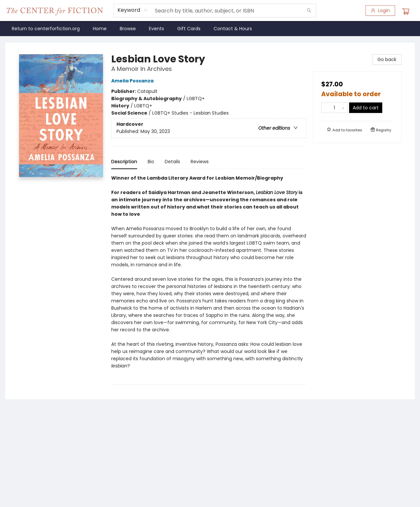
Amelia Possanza (133, 81)
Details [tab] (172, 162)
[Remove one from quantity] (326, 108)
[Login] (380, 11)
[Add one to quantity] (343, 108)
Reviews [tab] (200, 162)
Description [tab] (124, 162)
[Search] (309, 11)
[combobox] (133, 10)
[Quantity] (334, 108)
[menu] (210, 29)
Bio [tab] (151, 162)
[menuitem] (46, 29)
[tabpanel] (209, 280)
